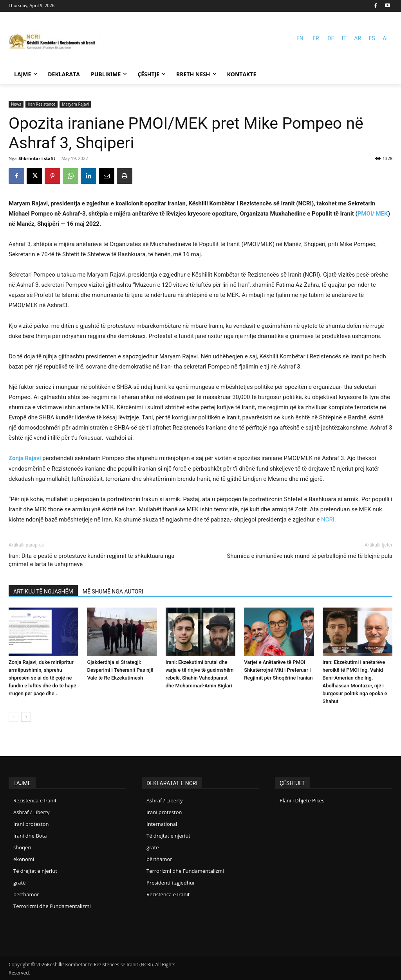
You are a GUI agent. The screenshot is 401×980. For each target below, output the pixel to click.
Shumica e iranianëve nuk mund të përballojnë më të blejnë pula (310, 556)
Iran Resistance (42, 104)
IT (344, 38)
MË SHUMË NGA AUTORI (113, 592)
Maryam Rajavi (75, 104)
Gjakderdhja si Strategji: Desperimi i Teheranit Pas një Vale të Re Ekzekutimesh (120, 670)
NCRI (328, 520)
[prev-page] (14, 717)
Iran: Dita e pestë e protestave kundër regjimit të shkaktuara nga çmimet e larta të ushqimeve (92, 560)
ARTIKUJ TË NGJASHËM (43, 592)
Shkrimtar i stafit (37, 158)
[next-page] (26, 717)
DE (331, 38)
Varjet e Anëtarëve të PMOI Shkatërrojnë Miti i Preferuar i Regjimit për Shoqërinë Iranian (278, 670)
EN (300, 38)
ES (372, 38)
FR (316, 38)
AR (358, 38)
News (16, 104)
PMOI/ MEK (373, 214)
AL (386, 38)
